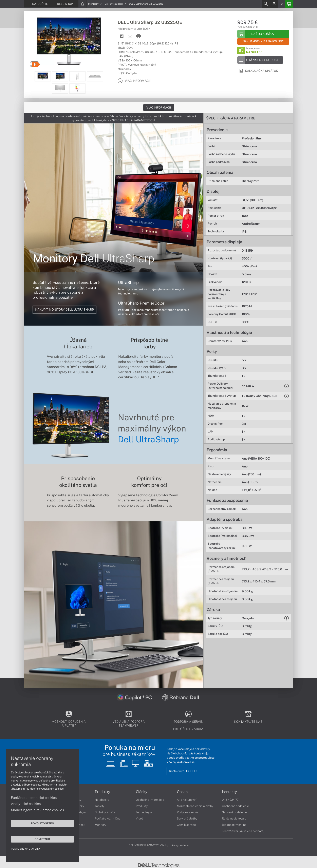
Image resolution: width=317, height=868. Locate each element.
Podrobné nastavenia (26, 849)
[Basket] (289, 4)
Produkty (102, 792)
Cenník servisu (186, 825)
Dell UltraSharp (115, 4)
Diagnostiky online (234, 825)
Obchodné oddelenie (235, 806)
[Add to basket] (263, 34)
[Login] (274, 4)
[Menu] (37, 4)
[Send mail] (130, 36)
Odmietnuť (38, 839)
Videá (140, 818)
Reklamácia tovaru (234, 818)
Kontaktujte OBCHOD (183, 771)
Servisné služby (187, 818)
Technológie (144, 812)
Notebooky (102, 800)
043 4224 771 (231, 800)
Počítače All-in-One (108, 818)
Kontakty (229, 792)
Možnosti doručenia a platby (195, 806)
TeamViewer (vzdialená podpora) (243, 831)
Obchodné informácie (150, 800)
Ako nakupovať (187, 800)
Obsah (182, 792)
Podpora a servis (188, 812)
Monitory (95, 4)
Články (142, 792)
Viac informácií (159, 108)
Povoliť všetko (38, 823)
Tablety (100, 806)
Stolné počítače (105, 812)
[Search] (266, 4)
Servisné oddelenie (234, 812)
